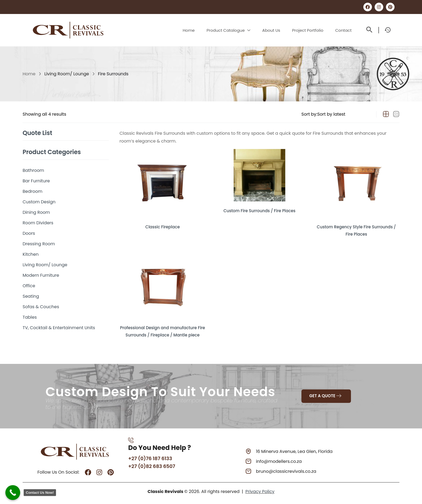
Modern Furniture (41, 275)
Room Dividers (38, 223)
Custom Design (39, 202)
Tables (30, 317)
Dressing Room (39, 244)
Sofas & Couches (41, 307)
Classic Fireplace (163, 225)
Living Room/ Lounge (67, 74)
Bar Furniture (36, 181)
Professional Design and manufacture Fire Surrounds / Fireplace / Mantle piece (163, 330)
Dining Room (36, 212)
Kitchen (31, 254)
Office (29, 286)
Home (29, 74)
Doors (29, 233)
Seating (31, 296)
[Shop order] (344, 114)
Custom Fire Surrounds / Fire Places (259, 209)
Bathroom (33, 170)
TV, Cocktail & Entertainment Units (59, 328)
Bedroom (32, 191)
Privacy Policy (260, 494)
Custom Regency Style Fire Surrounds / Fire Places (356, 228)
